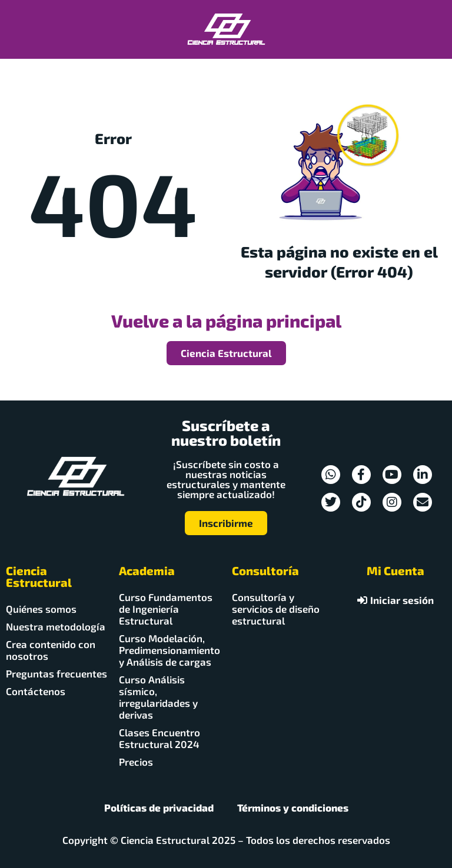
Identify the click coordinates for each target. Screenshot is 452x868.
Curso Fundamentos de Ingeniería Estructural (166, 609)
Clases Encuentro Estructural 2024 (159, 738)
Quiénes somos (41, 609)
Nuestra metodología (56, 626)
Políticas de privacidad (159, 807)
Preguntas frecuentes (56, 673)
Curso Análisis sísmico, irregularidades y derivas (158, 697)
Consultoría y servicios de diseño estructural (276, 609)
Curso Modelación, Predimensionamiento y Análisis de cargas (169, 650)
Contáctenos (36, 691)
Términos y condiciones (293, 807)
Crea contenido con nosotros (51, 650)
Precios (136, 762)
